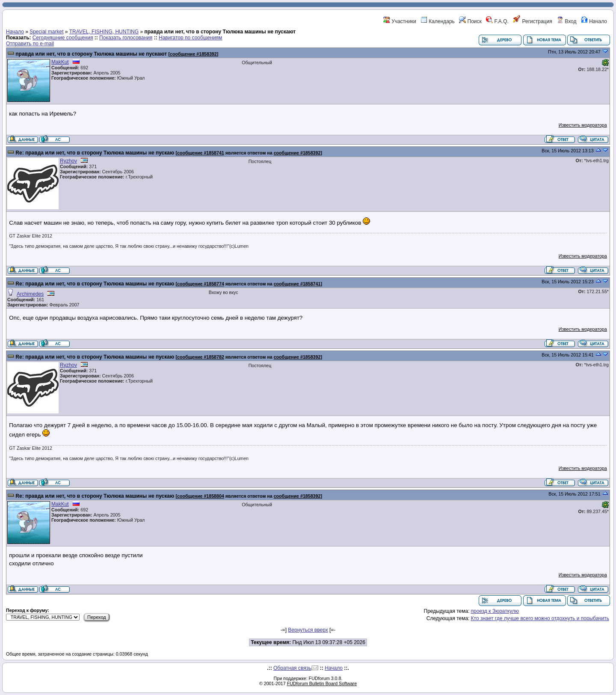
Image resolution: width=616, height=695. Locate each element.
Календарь (438, 21)
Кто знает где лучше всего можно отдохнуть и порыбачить (540, 618)
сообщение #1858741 (201, 153)
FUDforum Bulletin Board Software (322, 683)
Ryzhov (68, 161)
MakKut (60, 62)
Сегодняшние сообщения (63, 38)
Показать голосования (126, 38)
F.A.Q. (497, 21)
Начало (594, 21)
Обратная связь (292, 668)
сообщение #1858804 (201, 496)
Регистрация (532, 21)
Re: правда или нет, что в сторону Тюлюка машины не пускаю (95, 153)
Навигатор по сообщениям (190, 38)
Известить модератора (583, 125)
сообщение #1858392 (193, 54)
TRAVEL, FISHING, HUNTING (104, 32)
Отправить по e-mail (30, 44)
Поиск (470, 21)
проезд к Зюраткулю (495, 611)
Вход (566, 21)
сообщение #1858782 (201, 357)
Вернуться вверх (308, 630)
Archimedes (30, 294)
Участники (400, 21)
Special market (46, 32)
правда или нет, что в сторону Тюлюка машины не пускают (92, 54)
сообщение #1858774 (201, 284)
